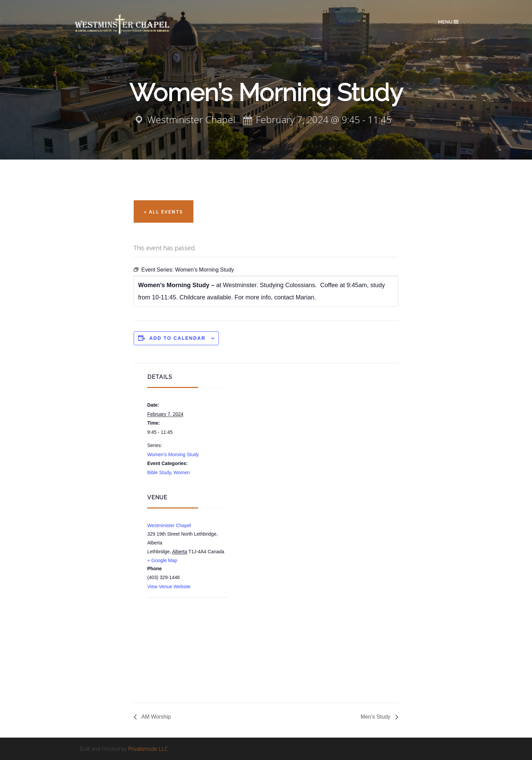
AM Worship (155, 717)
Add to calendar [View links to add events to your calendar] (177, 338)
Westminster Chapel (132, 24)
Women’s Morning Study (173, 455)
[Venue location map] (183, 634)
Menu (449, 22)
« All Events (164, 211)
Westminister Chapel (169, 525)
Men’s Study (376, 717)
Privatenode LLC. (148, 749)
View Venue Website (169, 587)
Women (182, 472)
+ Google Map (162, 560)
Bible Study (159, 472)
